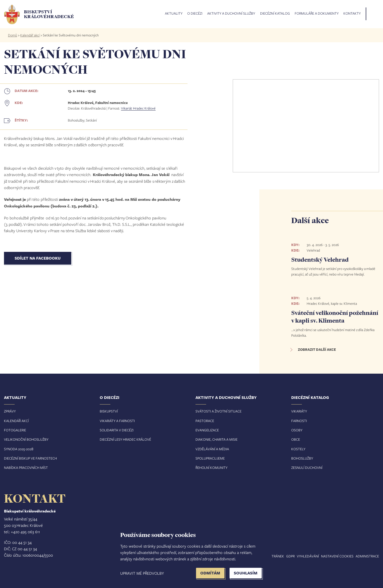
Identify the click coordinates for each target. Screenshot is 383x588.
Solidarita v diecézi (117, 430)
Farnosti (299, 421)
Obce (296, 439)
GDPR (290, 556)
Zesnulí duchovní (307, 468)
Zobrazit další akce (317, 349)
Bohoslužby (302, 458)
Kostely (298, 449)
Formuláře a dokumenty (317, 14)
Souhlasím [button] (246, 573)
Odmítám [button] (210, 573)
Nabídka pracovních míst (26, 468)
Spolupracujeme (210, 458)
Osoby (297, 430)
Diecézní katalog (275, 14)
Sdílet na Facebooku (38, 258)
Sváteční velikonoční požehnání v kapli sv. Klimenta (335, 317)
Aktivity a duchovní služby (231, 14)
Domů (13, 35)
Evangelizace (207, 430)
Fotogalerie (15, 430)
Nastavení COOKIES (337, 556)
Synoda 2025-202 (18, 449)
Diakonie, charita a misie (217, 439)
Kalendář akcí (30, 35)
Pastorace (205, 421)
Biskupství (109, 411)
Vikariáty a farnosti (117, 421)
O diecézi (195, 14)
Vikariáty (299, 411)
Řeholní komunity (211, 468)
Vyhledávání (308, 556)
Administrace (367, 556)
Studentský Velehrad (320, 260)
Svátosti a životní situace (218, 411)
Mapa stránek (272, 556)
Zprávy (10, 411)
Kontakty (352, 14)
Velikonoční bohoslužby (26, 439)
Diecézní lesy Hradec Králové (125, 439)
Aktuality (174, 14)
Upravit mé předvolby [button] (142, 573)
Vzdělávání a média (212, 449)
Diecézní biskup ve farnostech (30, 458)
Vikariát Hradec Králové (138, 108)
